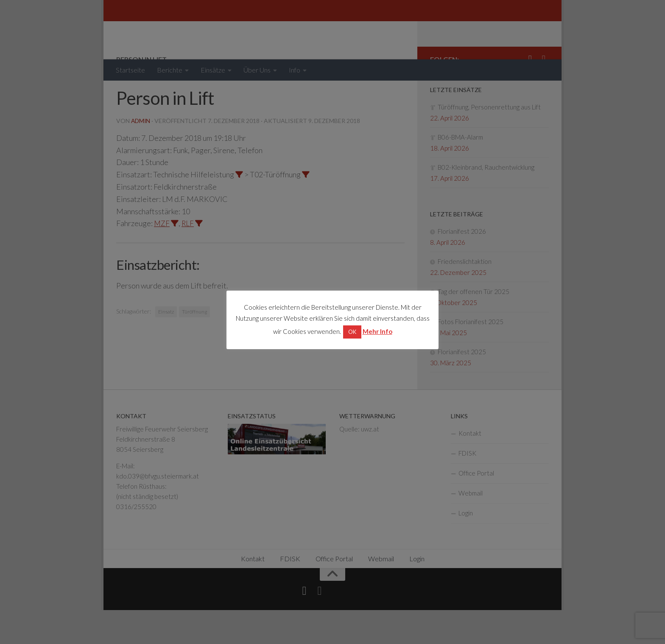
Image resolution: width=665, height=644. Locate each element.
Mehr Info (377, 331)
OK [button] (352, 332)
